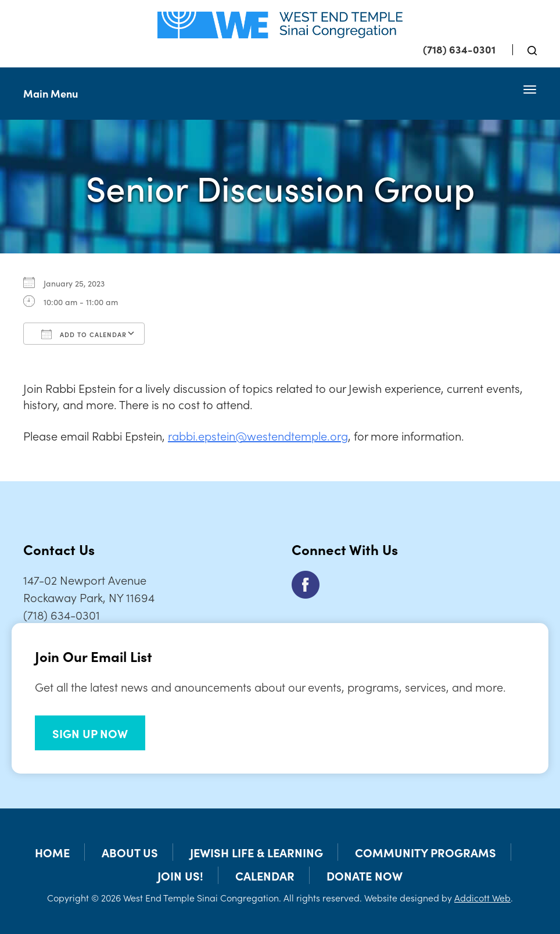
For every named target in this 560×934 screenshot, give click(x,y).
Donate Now (365, 875)
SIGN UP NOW (90, 733)
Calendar (265, 875)
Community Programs (426, 852)
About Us (130, 852)
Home (52, 852)
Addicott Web (482, 897)
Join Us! (180, 875)
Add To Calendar (84, 334)
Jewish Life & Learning (256, 852)
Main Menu (51, 93)
